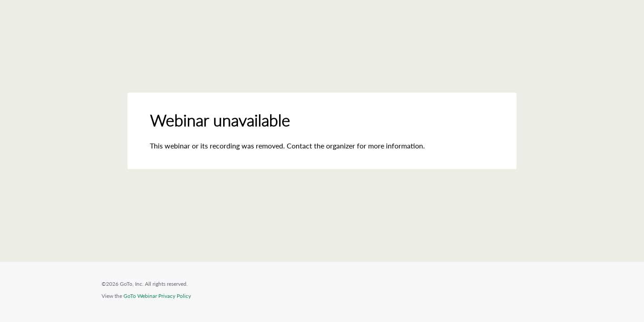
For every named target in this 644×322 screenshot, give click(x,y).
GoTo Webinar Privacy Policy (157, 296)
